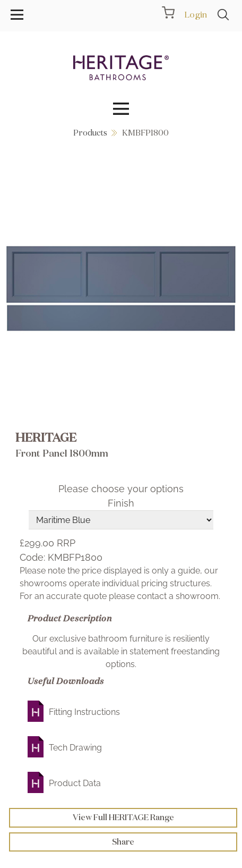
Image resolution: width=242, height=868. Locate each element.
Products (90, 133)
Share (123, 842)
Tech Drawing (75, 748)
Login (196, 14)
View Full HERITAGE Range (123, 817)
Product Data (75, 783)
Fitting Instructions (84, 712)
